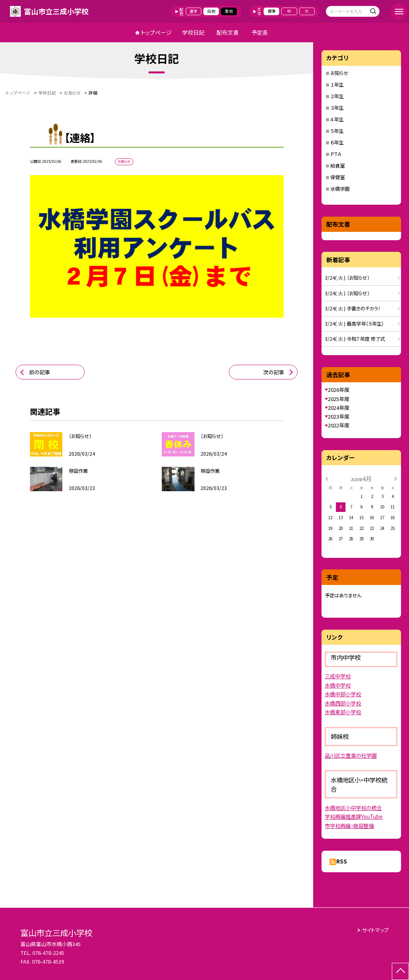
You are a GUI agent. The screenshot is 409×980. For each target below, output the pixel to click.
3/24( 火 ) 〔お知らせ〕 (347, 278)
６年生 (337, 142)
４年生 (337, 119)
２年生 (337, 96)
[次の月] (395, 478)
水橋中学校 (338, 685)
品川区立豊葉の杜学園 (351, 756)
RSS (342, 861)
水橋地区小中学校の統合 (353, 808)
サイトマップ (375, 930)
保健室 (338, 177)
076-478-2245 (48, 953)
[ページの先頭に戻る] (400, 971)
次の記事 (274, 372)
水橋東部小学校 (343, 712)
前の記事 (40, 372)
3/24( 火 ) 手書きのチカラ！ (352, 308)
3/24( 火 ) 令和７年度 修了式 (355, 339)
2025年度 (339, 399)
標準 (272, 11)
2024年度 (339, 408)
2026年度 (339, 390)
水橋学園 (340, 189)
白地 (211, 11)
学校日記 (193, 32)
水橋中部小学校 (343, 694)
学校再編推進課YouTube (354, 817)
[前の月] (327, 478)
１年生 (337, 85)
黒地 (229, 11)
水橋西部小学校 (343, 703)
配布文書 (228, 32)
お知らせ (339, 73)
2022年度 (339, 425)
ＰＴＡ (336, 154)
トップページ (156, 32)
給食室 (338, 166)
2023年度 (339, 416)
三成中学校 (338, 676)
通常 (193, 11)
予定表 (260, 32)
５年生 (337, 131)
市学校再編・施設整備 (349, 826)
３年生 (337, 108)
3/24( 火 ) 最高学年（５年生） (354, 324)
